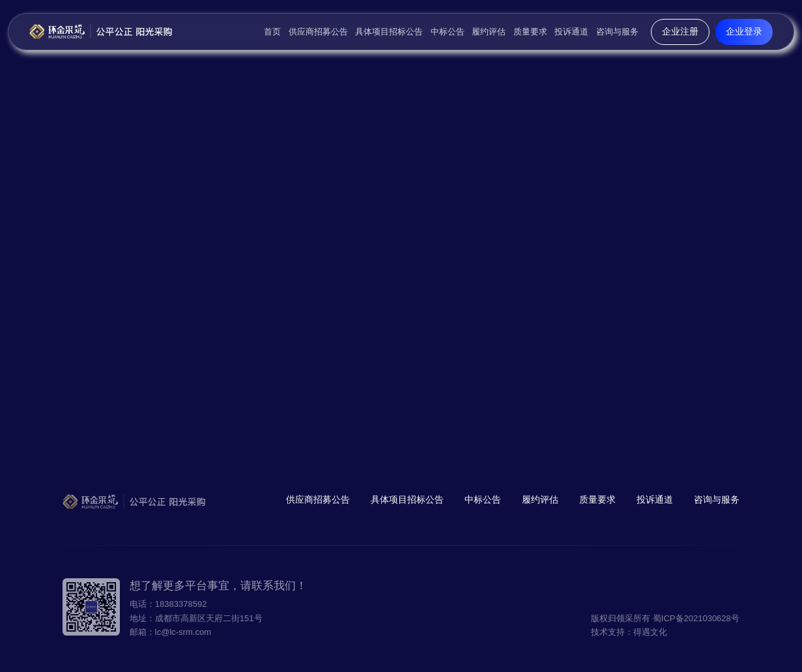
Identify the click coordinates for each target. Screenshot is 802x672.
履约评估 (489, 32)
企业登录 (744, 31)
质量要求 (530, 32)
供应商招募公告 (318, 32)
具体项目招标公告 (389, 32)
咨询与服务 (617, 32)
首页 (272, 32)
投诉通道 (571, 32)
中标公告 (448, 32)
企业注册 (680, 31)
